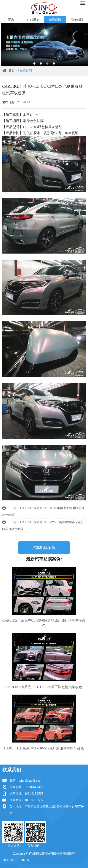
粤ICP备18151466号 (16, 860)
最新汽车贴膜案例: (44, 559)
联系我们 (77, 19)
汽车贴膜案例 (44, 548)
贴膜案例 (55, 19)
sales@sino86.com (30, 781)
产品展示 (33, 19)
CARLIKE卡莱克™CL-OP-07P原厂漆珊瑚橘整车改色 (44, 748)
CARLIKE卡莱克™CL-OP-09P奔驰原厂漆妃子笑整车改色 (44, 623)
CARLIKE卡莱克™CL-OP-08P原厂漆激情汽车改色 (44, 687)
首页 (11, 19)
